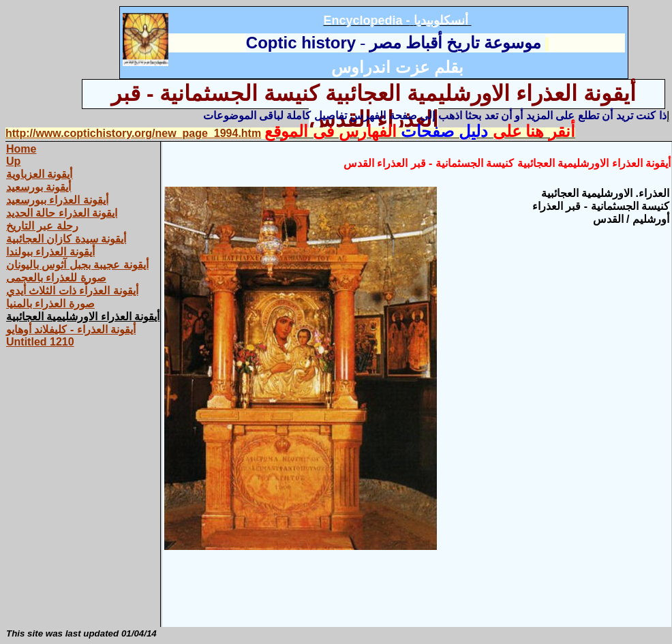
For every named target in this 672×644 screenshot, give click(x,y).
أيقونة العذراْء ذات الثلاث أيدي (72, 291)
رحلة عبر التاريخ (42, 226)
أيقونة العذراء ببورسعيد (57, 200)
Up (13, 161)
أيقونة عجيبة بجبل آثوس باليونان (77, 265)
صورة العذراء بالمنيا (50, 304)
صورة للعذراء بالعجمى (56, 278)
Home (21, 149)
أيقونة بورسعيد (39, 187)
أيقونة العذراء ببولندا (50, 252)
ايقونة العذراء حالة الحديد (62, 213)
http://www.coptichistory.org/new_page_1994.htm (133, 133)
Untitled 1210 (40, 342)
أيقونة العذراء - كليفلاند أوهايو (71, 329)
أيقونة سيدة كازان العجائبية (66, 239)
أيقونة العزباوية (39, 174)
